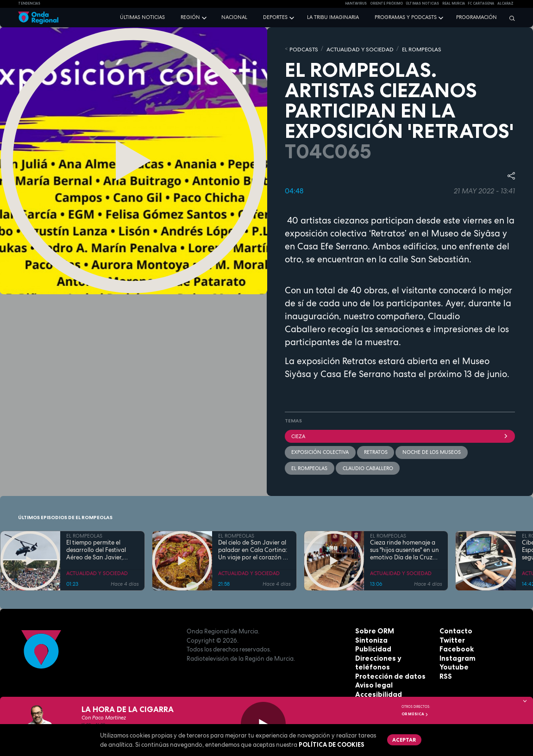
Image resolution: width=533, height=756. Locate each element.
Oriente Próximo (386, 3)
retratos (375, 450)
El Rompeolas (309, 465)
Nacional (234, 17)
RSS (445, 673)
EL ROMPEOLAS (411, 49)
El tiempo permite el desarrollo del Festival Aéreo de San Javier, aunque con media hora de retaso (100, 547)
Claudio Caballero (367, 465)
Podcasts (302, 49)
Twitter (451, 637)
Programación (477, 17)
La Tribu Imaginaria (333, 17)
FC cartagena (481, 3)
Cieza (400, 434)
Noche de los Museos (430, 450)
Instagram (456, 655)
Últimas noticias (142, 17)
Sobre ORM (373, 628)
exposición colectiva (320, 450)
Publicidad (372, 646)
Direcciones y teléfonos (392, 655)
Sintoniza (370, 637)
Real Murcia (454, 3)
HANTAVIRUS (356, 3)
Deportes (275, 17)
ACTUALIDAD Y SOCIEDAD (354, 49)
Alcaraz (505, 3)
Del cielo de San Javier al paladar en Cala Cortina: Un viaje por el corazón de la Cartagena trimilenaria (254, 547)
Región (190, 17)
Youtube (452, 664)
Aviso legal (372, 673)
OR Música (415, 714)
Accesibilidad (376, 682)
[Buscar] (510, 18)
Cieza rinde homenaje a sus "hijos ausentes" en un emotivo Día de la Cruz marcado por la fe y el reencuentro (404, 547)
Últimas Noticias (422, 3)
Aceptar (403, 739)
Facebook (455, 646)
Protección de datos (387, 664)
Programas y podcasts (406, 17)
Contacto (454, 628)
